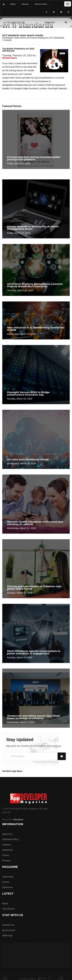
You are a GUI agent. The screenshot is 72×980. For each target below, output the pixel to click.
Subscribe (8, 877)
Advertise (7, 850)
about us (7, 834)
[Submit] (66, 22)
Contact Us (8, 925)
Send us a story (41, 4)
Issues (6, 882)
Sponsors (8, 887)
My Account (9, 930)
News (5, 903)
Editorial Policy (10, 839)
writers (13, 4)
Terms (6, 855)
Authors (7, 845)
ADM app (7, 935)
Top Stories (8, 909)
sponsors (25, 4)
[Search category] (50, 22)
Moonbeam (18, 820)
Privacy (6, 860)
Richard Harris (10, 58)
